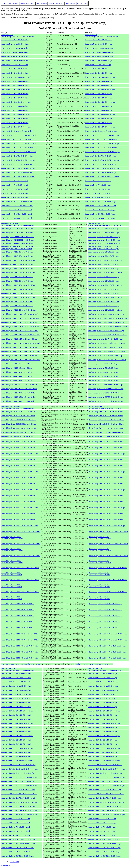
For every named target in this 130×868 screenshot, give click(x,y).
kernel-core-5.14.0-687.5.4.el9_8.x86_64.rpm (100, 210)
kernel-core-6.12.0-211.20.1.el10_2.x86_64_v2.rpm (102, 135)
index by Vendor (41, 3)
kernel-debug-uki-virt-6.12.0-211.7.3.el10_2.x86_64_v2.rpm (100, 586)
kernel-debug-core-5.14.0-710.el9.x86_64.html (17, 364)
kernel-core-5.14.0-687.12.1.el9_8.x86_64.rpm (101, 202)
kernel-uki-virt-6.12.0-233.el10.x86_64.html (16, 703)
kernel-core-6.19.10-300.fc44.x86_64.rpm (99, 52)
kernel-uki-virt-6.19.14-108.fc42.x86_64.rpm (103, 682)
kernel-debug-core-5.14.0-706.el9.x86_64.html (17, 372)
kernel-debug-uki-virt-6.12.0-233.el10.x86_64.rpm (106, 442)
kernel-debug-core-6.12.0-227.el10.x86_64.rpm (103, 289)
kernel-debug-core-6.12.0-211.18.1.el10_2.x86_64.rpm (106, 322)
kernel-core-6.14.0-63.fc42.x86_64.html (14, 65)
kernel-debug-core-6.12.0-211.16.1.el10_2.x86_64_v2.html (21, 335)
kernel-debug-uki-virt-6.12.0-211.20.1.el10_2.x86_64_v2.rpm (100, 538)
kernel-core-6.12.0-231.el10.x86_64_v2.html (16, 90)
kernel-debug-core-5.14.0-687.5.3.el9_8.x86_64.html (19, 397)
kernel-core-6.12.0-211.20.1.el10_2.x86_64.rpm (101, 131)
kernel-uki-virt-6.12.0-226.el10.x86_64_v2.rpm (104, 761)
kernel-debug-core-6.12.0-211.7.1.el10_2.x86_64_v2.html (20, 360)
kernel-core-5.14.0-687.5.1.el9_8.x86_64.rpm (100, 218)
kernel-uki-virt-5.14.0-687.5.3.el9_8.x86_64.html (18, 852)
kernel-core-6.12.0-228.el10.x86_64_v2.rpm (100, 102)
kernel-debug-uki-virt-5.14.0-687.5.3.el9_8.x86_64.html (20, 652)
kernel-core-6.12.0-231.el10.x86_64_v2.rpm (100, 90)
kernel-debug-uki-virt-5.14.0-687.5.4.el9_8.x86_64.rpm (108, 646)
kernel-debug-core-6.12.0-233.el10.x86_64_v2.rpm (105, 260)
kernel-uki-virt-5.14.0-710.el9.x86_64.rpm (102, 819)
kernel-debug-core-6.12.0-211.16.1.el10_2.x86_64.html (20, 331)
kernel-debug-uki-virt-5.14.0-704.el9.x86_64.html (18, 622)
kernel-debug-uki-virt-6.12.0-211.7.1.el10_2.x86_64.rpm (108, 592)
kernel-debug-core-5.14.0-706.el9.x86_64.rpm (103, 372)
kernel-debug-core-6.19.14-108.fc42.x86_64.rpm (104, 237)
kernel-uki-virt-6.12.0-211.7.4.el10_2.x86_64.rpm (105, 790)
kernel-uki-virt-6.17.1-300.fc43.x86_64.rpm (103, 694)
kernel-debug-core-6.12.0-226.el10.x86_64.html (17, 302)
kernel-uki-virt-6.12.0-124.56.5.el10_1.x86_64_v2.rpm (106, 815)
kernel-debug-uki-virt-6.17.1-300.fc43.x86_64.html (18, 432)
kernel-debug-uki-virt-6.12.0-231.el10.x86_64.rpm (106, 460)
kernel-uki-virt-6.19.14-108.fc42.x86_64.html (16, 682)
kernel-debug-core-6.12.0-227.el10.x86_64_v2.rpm (105, 298)
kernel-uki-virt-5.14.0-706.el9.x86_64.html (15, 827)
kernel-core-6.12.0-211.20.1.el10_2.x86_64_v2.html (18, 135)
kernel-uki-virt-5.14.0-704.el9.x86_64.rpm (102, 831)
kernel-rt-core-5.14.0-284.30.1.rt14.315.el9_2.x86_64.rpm (94, 664)
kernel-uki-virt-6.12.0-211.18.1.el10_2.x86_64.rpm (105, 773)
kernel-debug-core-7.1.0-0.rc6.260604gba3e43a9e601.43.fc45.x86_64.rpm (104, 224)
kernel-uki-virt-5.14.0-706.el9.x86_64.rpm (102, 827)
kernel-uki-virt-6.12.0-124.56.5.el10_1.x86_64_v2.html (20, 815)
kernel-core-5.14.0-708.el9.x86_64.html (14, 185)
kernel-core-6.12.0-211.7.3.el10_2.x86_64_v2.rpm (102, 168)
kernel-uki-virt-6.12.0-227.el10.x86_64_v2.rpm (104, 748)
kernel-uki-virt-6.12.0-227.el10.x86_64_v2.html (17, 748)
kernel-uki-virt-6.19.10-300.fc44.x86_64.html (16, 686)
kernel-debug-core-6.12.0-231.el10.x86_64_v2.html (18, 273)
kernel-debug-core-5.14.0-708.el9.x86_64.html (17, 368)
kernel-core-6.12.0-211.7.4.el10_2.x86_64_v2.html (18, 160)
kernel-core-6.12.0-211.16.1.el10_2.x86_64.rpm (101, 148)
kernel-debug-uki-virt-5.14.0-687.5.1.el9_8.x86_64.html (20, 658)
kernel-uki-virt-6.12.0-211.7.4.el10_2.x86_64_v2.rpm (106, 794)
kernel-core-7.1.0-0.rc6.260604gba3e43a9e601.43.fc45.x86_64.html (18, 36)
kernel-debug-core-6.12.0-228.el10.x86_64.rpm (103, 277)
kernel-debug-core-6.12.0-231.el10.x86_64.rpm (103, 264)
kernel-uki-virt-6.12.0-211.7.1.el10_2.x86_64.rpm (105, 806)
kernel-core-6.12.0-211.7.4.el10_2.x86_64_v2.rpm (102, 160)
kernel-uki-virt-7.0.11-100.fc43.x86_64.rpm (103, 678)
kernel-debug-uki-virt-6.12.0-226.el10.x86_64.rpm (106, 514)
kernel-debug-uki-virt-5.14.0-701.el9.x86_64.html (18, 628)
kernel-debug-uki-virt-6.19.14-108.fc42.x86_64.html (19, 420)
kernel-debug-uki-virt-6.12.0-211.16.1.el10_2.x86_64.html (21, 556)
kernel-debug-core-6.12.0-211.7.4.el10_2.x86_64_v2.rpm (107, 343)
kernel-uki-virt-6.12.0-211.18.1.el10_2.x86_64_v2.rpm (106, 777)
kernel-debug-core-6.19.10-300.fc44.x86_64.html (18, 240)
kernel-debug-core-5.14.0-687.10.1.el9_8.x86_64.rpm (106, 389)
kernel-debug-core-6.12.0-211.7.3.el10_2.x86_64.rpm (106, 347)
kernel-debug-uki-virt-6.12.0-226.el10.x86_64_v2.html (19, 526)
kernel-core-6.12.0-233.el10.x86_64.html (15, 69)
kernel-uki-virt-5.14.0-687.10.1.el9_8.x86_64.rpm (105, 844)
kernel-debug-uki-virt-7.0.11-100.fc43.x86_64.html (18, 416)
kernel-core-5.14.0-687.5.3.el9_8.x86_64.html (16, 214)
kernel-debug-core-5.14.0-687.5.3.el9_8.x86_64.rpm (105, 397)
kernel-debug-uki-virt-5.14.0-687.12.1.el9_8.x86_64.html (20, 634)
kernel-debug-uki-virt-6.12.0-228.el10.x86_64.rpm (106, 478)
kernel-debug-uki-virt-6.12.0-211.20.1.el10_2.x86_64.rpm (109, 532)
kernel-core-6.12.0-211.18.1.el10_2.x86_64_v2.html (18, 144)
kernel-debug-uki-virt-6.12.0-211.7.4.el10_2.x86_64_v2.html (12, 574)
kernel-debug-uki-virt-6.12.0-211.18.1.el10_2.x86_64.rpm (109, 544)
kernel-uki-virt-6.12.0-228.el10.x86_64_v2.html (17, 736)
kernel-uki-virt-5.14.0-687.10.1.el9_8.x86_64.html (18, 844)
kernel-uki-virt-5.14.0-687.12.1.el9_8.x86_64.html (18, 839)
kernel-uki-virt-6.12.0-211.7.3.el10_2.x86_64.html (18, 798)
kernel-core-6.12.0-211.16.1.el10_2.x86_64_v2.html (18, 152)
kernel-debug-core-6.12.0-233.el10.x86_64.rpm (103, 252)
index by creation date (56, 3)
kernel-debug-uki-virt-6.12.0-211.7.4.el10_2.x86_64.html (20, 568)
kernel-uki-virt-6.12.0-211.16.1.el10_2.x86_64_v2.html (20, 786)
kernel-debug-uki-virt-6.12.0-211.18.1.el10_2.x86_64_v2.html (12, 550)
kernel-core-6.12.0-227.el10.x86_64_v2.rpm (100, 114)
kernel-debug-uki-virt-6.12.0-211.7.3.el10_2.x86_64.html (20, 580)
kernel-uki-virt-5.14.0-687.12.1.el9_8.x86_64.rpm (105, 839)
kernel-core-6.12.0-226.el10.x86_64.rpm (99, 119)
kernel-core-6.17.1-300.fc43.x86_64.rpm (99, 61)
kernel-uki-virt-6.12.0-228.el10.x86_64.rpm (103, 727)
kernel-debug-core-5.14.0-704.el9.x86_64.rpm (103, 376)
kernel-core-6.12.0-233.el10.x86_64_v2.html (16, 77)
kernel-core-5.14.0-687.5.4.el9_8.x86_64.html (16, 210)
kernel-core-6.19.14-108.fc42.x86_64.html (15, 48)
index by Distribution (27, 3)
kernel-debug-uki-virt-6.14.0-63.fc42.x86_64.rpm (106, 436)
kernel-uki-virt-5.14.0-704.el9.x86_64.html (15, 831)
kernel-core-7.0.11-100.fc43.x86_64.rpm (99, 44)
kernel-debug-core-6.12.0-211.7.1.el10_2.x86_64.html (19, 356)
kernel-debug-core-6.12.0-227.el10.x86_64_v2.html (18, 298)
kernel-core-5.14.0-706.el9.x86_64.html (14, 189)
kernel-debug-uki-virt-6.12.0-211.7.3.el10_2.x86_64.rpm (108, 580)
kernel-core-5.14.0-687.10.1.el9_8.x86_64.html (17, 206)
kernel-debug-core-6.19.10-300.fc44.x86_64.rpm (104, 240)
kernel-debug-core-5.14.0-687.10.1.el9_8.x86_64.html (19, 389)
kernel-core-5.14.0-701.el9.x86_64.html (14, 197)
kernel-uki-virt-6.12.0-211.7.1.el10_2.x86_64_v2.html (19, 810)
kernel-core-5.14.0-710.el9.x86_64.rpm (98, 181)
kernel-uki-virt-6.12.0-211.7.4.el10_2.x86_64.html (18, 790)
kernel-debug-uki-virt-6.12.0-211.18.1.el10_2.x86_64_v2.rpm (100, 550)
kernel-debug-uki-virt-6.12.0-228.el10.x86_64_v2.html (19, 490)
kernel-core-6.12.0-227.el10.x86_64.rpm (99, 106)
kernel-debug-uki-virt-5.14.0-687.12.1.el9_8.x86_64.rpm (108, 634)
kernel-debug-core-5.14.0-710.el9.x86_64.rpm (103, 364)
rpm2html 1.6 (15, 862)
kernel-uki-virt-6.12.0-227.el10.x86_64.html (16, 740)
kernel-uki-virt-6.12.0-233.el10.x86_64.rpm (103, 703)
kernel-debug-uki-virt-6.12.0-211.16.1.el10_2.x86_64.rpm (109, 556)
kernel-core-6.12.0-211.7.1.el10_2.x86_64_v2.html (18, 177)
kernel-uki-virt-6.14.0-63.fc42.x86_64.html (16, 698)
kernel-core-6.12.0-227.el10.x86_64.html (15, 106)
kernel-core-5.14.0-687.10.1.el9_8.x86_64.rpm (101, 206)
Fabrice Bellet (5, 865)
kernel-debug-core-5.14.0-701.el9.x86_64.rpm (103, 380)
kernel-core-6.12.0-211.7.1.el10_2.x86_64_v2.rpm (102, 177)
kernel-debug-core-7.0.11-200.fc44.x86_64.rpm (104, 229)
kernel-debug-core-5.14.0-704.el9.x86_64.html (17, 376)
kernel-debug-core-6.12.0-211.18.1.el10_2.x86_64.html (20, 322)
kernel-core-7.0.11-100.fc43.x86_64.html (15, 44)
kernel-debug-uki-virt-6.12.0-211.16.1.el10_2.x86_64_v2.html (12, 562)
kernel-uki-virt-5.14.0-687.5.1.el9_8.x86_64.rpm (104, 856)
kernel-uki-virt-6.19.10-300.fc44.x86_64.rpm (103, 686)
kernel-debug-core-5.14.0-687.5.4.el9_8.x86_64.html (19, 393)
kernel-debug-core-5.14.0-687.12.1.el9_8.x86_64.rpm (106, 385)
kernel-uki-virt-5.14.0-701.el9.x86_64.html (15, 835)
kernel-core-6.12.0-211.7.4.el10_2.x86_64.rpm (101, 156)
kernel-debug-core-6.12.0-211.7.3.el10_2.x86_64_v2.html (20, 351)
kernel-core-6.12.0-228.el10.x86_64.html (15, 94)
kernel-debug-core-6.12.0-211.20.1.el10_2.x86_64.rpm (106, 314)
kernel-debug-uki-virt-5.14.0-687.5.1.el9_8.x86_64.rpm (108, 658)
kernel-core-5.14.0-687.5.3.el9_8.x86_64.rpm (100, 214)
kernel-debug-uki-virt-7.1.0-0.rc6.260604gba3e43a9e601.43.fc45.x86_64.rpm (106, 407)
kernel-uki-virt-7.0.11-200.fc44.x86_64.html (16, 674)
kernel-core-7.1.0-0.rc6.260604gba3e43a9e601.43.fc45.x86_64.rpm (102, 36)
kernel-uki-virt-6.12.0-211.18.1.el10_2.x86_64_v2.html (20, 777)
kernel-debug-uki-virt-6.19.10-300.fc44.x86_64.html (19, 424)
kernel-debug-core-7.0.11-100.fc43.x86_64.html (17, 233)
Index (4, 3)
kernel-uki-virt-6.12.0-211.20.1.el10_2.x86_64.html (18, 765)
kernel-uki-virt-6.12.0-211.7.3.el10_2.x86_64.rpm (105, 798)
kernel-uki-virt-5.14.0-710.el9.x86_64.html (15, 819)
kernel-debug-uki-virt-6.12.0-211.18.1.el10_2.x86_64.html (21, 544)
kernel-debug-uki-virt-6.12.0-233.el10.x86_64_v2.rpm (107, 454)
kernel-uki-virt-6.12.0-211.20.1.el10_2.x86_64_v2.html (20, 769)
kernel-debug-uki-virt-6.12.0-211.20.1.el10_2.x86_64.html (21, 532)
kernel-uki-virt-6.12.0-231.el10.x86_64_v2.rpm (104, 723)
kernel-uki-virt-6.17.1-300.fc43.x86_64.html (16, 694)
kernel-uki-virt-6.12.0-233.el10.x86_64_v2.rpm (104, 711)
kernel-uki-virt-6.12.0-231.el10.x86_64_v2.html (17, 723)
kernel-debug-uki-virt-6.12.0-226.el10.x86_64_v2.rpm (107, 526)
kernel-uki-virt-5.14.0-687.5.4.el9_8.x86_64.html (18, 848)
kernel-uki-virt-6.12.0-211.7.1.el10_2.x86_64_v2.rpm (106, 810)
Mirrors (80, 3)
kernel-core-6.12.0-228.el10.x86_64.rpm (99, 94)
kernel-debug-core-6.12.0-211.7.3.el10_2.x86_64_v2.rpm (107, 351)
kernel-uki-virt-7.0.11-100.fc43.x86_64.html (16, 678)
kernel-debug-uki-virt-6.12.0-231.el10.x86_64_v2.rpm (107, 472)
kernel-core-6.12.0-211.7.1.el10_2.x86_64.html (17, 173)
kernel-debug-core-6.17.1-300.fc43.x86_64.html (17, 246)
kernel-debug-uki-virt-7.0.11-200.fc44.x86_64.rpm (106, 412)
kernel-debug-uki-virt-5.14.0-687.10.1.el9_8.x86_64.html (20, 640)
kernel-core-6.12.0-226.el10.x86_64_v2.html (16, 127)
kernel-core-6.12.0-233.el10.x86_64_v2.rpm (100, 77)
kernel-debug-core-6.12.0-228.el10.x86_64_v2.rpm (105, 285)
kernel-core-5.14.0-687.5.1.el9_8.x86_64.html (16, 218)
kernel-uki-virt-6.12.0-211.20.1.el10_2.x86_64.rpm (105, 765)
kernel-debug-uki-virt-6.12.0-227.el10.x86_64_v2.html (19, 508)
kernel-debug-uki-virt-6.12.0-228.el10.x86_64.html (18, 478)
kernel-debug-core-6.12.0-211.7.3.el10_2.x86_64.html (19, 347)
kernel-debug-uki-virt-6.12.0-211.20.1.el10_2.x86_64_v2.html (12, 538)
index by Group (13, 3)
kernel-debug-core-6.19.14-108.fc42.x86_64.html (18, 237)
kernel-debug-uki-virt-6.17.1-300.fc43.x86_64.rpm (106, 432)
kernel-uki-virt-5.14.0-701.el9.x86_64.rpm (102, 835)
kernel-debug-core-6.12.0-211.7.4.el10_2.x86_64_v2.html (20, 343)
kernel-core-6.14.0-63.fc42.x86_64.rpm (98, 65)
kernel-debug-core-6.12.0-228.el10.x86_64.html (17, 277)
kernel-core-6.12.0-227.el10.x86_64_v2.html (16, 114)
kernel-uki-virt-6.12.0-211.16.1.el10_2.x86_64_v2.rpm (106, 786)
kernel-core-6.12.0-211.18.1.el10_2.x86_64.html (17, 139)
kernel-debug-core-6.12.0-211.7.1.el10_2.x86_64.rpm (106, 356)
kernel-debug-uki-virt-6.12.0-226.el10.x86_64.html (18, 514)
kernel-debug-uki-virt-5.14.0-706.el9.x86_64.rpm (106, 616)
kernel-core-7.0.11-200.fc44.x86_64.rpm (99, 40)
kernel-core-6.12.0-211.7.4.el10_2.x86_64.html (17, 156)
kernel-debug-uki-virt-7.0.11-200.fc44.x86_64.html (18, 412)
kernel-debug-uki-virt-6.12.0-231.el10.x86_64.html (18, 460)
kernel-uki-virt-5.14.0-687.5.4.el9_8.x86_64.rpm (104, 848)
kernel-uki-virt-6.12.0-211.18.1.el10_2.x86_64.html (18, 773)
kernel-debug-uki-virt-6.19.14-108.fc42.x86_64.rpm (107, 420)
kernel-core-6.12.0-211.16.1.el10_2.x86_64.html (17, 148)
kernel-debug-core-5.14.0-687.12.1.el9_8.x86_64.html (19, 385)
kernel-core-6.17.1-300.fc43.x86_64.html (15, 61)
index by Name (70, 3)
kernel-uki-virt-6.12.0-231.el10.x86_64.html (16, 715)
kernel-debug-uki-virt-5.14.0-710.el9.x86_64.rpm (106, 604)
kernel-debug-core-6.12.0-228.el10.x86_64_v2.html (18, 285)
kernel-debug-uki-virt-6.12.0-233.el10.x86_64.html (18, 442)
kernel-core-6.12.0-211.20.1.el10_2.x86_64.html (17, 131)
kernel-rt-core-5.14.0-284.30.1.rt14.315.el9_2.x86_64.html (21, 664)
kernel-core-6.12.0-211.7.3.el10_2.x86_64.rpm (101, 164)
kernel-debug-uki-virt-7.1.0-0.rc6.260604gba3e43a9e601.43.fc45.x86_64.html (18, 407)
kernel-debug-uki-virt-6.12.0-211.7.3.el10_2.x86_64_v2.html (12, 586)
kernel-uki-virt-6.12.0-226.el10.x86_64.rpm (103, 752)
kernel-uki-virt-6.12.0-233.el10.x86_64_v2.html (17, 711)
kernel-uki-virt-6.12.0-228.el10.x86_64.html (16, 727)
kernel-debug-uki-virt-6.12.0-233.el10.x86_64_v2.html (19, 454)
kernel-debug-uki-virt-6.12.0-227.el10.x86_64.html (18, 496)
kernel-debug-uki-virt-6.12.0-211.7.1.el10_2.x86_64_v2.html (12, 598)
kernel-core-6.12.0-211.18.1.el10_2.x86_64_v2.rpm (102, 144)
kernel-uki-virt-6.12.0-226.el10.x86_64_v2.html (17, 761)
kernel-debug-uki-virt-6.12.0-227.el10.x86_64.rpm (106, 496)
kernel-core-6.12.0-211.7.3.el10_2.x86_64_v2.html (18, 168)
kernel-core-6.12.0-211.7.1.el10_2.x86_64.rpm (101, 173)
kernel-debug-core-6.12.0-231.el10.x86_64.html (17, 264)
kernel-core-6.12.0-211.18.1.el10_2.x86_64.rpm (101, 139)
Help (85, 3)
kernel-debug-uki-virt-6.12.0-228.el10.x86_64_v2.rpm (107, 490)
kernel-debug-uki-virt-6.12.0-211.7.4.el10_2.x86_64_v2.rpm (100, 574)
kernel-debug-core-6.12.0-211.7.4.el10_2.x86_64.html (19, 339)
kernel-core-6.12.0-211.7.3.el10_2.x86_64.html (17, 164)
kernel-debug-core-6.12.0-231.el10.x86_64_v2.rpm (105, 273)
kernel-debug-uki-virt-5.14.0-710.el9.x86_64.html (18, 604)
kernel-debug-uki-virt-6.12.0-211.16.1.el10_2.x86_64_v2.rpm (100, 562)
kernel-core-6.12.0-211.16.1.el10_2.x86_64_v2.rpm (102, 152)
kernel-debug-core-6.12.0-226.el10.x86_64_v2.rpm (105, 310)
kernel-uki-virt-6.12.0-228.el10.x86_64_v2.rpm (104, 736)
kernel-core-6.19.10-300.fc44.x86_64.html (15, 52)
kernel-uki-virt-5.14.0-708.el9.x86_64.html (15, 823)
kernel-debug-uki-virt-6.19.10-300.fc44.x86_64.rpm (107, 424)
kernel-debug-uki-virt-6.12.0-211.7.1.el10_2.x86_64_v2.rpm (100, 598)
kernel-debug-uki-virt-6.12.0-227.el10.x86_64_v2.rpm (107, 508)
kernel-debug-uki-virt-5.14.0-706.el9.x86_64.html (18, 616)
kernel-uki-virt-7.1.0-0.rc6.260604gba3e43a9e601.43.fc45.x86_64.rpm (105, 669)
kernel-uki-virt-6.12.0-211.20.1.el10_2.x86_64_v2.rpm (106, 769)
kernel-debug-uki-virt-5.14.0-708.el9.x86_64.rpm (106, 610)
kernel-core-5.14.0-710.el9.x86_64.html (14, 181)
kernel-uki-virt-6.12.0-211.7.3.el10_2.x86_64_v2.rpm (106, 802)
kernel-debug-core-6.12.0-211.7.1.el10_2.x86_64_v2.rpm (107, 360)
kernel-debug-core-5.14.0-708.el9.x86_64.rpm (103, 368)
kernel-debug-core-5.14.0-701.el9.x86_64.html (17, 380)
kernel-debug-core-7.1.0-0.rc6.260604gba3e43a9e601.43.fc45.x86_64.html (18, 224)
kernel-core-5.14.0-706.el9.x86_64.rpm (98, 189)
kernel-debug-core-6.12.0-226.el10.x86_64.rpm (103, 302)
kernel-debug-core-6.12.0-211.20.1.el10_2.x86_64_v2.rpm (107, 318)
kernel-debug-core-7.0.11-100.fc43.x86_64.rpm (104, 233)
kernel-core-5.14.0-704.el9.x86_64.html (14, 193)
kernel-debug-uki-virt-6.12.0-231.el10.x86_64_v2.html (19, 472)
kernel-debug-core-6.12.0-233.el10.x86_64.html (17, 252)
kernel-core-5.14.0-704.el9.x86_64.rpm (98, 193)
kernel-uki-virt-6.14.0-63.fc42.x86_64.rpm (102, 698)
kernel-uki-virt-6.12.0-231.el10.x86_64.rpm (103, 715)
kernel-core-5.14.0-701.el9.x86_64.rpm (98, 197)
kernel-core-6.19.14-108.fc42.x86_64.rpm (99, 48)
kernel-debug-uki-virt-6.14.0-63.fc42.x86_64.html (18, 436)
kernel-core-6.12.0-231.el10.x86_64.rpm (99, 81)
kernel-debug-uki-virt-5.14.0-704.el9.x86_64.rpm (106, 622)
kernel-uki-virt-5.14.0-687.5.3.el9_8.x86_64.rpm (104, 852)
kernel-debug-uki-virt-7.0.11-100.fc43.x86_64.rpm (106, 416)
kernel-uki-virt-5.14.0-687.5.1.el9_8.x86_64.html (18, 856)
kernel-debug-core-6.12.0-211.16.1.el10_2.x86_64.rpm (106, 331)
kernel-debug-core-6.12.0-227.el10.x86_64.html (17, 289)
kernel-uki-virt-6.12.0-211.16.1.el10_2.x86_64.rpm (105, 781)
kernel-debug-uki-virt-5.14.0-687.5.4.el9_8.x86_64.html (20, 646)
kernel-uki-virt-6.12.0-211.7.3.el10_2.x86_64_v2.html (19, 802)
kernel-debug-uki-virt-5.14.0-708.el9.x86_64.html (18, 610)
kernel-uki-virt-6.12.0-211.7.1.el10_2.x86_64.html (18, 806)
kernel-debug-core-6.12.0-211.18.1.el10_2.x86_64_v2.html (21, 327)
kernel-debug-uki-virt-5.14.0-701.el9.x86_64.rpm (106, 628)
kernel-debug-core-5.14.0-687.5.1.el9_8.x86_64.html (19, 401)
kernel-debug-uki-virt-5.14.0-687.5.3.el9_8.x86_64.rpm (108, 652)
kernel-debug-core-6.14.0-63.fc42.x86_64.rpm (103, 249)
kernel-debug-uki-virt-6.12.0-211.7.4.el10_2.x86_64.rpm (108, 568)
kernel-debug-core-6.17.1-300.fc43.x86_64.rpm (104, 246)
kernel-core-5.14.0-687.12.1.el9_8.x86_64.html (17, 202)
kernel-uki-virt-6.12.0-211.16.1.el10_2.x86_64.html (18, 781)
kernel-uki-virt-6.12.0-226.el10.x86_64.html (16, 752)
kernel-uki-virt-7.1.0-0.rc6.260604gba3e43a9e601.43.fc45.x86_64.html (18, 669)
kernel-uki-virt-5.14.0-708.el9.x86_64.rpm (102, 823)
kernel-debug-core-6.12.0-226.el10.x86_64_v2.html (18, 310)
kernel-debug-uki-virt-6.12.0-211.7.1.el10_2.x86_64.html (20, 592)
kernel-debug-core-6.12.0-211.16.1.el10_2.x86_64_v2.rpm (107, 335)
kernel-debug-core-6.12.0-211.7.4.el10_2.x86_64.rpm (106, 339)
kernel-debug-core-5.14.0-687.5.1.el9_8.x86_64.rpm (105, 401)
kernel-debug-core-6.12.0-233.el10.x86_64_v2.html (18, 260)
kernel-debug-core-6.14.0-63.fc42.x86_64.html (17, 249)
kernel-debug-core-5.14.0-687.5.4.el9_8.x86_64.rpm (105, 393)
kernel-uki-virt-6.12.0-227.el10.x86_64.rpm (103, 740)
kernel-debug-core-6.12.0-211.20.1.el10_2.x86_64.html (20, 314)
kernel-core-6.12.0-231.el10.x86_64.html (15, 81)
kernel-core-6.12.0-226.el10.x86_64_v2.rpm (100, 127)
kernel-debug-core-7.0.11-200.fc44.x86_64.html (17, 229)
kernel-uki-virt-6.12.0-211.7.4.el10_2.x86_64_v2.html (19, 794)
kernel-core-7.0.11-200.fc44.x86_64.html (15, 40)
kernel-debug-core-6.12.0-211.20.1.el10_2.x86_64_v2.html (21, 318)
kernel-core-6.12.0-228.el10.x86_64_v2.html (16, 102)
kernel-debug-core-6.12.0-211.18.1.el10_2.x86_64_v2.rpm (107, 327)
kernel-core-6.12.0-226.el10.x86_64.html (15, 119)
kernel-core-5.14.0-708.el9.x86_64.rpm (98, 185)
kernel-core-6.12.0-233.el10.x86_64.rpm (99, 69)
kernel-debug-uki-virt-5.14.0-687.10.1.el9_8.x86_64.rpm (108, 640)
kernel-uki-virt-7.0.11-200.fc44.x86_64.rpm (103, 674)
